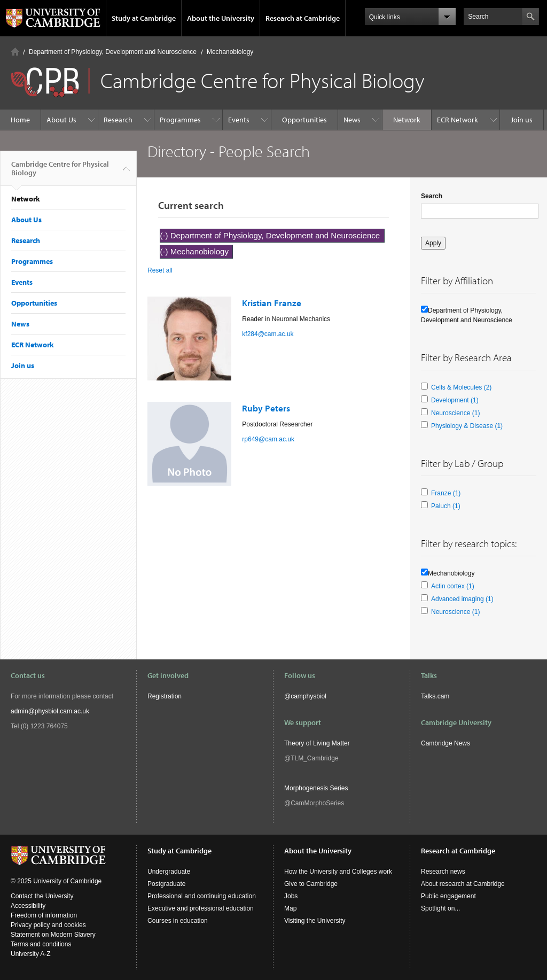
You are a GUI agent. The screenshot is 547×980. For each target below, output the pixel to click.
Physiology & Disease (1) (467, 426)
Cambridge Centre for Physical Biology (60, 173)
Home (15, 52)
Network (407, 120)
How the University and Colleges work (338, 872)
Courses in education (178, 921)
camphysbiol (308, 696)
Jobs (291, 896)
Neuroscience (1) (455, 413)
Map (290, 908)
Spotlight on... (440, 908)
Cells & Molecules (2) (461, 387)
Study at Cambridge (144, 18)
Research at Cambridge (303, 18)
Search (432, 196)
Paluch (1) (446, 506)
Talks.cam (435, 696)
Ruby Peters (266, 408)
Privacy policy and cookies (48, 925)
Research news (443, 872)
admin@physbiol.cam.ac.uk (50, 711)
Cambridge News (446, 743)
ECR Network (458, 120)
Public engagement (448, 896)
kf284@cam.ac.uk (268, 334)
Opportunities (304, 120)
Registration (165, 696)
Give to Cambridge (311, 884)
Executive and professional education (201, 908)
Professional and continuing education (202, 896)
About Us (61, 120)
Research (118, 120)
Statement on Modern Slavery (53, 935)
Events (239, 120)
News (352, 120)
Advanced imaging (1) (462, 599)
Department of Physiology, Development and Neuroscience (113, 52)
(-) (165, 235)
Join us (522, 120)
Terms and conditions (41, 944)
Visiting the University (315, 921)
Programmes (180, 120)
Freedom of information (44, 915)
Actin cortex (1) (453, 586)
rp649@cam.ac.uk (268, 439)
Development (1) (455, 400)
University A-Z (31, 954)
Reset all (160, 270)
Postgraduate (166, 884)
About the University (221, 18)
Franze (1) (446, 493)
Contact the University (42, 896)
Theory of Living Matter (317, 743)
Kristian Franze (272, 303)
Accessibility (28, 906)
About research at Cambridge (463, 884)
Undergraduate (169, 872)
